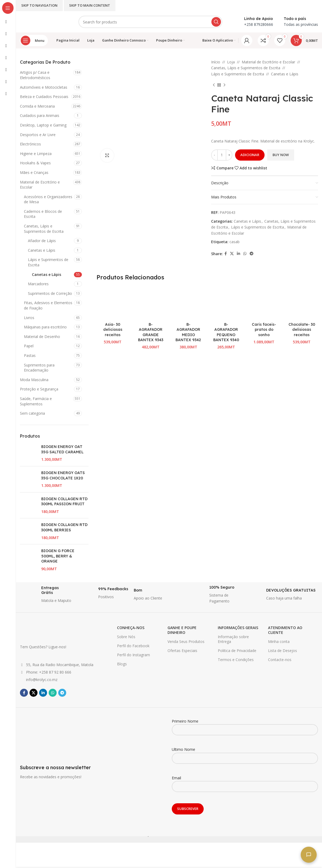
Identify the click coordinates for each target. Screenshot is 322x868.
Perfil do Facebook (133, 646)
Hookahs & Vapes (35, 163)
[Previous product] (214, 85)
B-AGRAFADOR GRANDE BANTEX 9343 (151, 332)
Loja (231, 62)
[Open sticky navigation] (34, 40)
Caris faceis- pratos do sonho (264, 330)
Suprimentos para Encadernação (39, 368)
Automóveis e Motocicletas (44, 87)
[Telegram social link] (252, 254)
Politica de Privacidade (237, 651)
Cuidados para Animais (40, 115)
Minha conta (279, 641)
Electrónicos (30, 144)
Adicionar (250, 155)
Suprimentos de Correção (50, 293)
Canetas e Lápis (42, 250)
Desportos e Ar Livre (38, 135)
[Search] (150, 22)
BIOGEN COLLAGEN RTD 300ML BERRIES (64, 527)
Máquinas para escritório (45, 327)
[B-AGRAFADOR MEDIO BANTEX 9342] (188, 303)
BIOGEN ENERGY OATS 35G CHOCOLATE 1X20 (63, 475)
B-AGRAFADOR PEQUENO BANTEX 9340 (226, 332)
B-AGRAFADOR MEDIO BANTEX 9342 (188, 332)
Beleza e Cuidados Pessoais (44, 97)
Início (216, 62)
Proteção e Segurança (39, 389)
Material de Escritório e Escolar (40, 185)
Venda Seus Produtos (186, 641)
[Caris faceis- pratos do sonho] (264, 303)
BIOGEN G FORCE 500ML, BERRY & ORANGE (58, 556)
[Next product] (224, 85)
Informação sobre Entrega (233, 639)
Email (245, 782)
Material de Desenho (42, 337)
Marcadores (38, 284)
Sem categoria (32, 413)
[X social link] (232, 254)
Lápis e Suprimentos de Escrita (48, 262)
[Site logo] (44, 21)
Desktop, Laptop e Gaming (43, 125)
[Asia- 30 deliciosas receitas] (113, 303)
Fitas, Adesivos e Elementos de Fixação (48, 305)
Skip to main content (90, 5)
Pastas (30, 355)
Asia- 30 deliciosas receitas (113, 330)
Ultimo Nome (245, 753)
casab (235, 242)
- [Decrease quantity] (214, 155)
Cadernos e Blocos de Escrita (43, 214)
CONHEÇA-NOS (131, 628)
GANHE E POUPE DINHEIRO (182, 630)
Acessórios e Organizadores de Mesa (48, 199)
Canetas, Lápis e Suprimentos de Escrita (44, 229)
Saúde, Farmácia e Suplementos (36, 401)
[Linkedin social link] (239, 254)
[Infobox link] (46, 595)
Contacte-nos (280, 660)
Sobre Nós (126, 637)
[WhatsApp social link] (245, 254)
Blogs (122, 664)
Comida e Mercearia (37, 106)
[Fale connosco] (309, 855)
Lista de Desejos (283, 651)
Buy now (281, 155)
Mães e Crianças (34, 172)
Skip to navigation (39, 5)
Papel (29, 346)
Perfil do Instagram (133, 655)
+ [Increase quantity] (229, 155)
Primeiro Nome (245, 725)
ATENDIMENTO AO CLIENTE (285, 630)
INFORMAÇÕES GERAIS (238, 628)
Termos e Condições (236, 660)
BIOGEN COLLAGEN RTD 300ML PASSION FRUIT (64, 502)
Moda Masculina (34, 380)
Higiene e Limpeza (36, 154)
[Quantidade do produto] (222, 155)
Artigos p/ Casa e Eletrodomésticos (35, 75)
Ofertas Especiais (182, 651)
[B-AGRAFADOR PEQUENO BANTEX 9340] (226, 303)
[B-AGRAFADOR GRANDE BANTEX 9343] (150, 303)
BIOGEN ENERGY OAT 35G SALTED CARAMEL (62, 449)
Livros (29, 318)
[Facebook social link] (226, 254)
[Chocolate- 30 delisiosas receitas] (302, 303)
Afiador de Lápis (42, 241)
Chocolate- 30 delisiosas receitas (302, 330)
